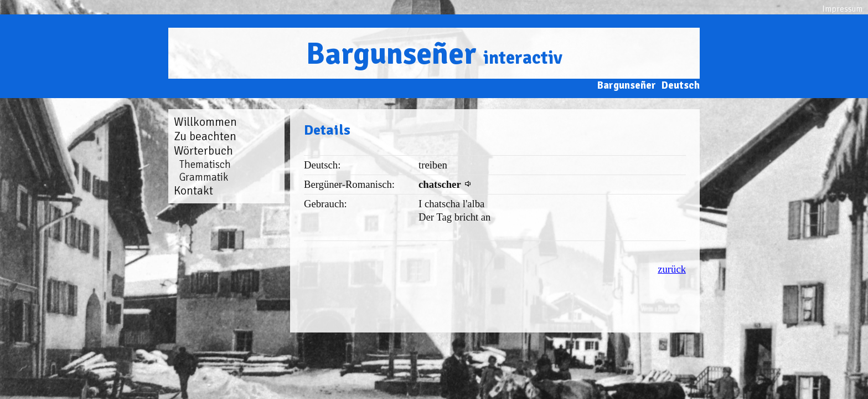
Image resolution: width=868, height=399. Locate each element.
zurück (672, 269)
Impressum (842, 9)
